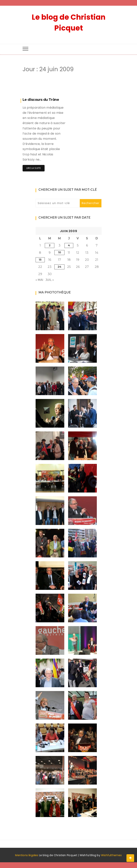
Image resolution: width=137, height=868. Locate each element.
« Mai (39, 280)
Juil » (50, 280)
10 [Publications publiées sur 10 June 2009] (60, 252)
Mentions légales (27, 855)
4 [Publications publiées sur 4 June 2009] (69, 245)
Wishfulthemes (111, 855)
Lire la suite (34, 168)
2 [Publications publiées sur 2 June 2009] (50, 245)
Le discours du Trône (41, 100)
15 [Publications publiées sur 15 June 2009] (40, 260)
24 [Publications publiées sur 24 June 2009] (60, 267)
